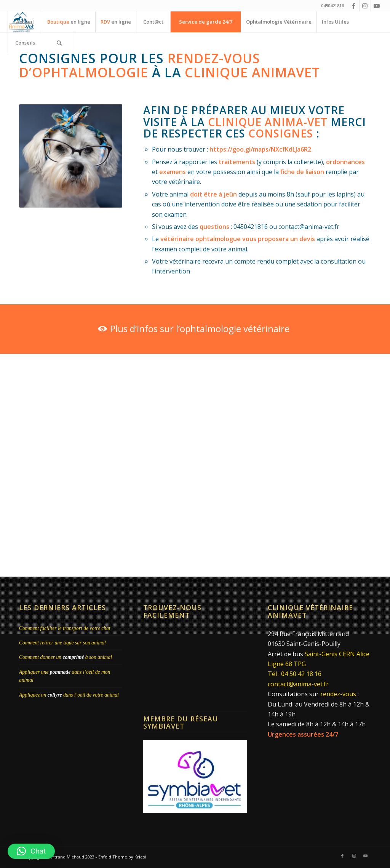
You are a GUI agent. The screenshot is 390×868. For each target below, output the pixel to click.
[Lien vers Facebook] (354, 6)
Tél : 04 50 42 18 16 (295, 674)
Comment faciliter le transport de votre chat (65, 628)
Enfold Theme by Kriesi (122, 857)
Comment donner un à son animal (66, 657)
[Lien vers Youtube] (377, 6)
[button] (31, 851)
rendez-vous (338, 694)
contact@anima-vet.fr (298, 684)
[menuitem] (25, 22)
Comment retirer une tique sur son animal (62, 643)
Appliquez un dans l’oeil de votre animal (69, 695)
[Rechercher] (59, 43)
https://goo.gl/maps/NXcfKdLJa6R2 (260, 149)
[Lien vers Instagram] (365, 6)
